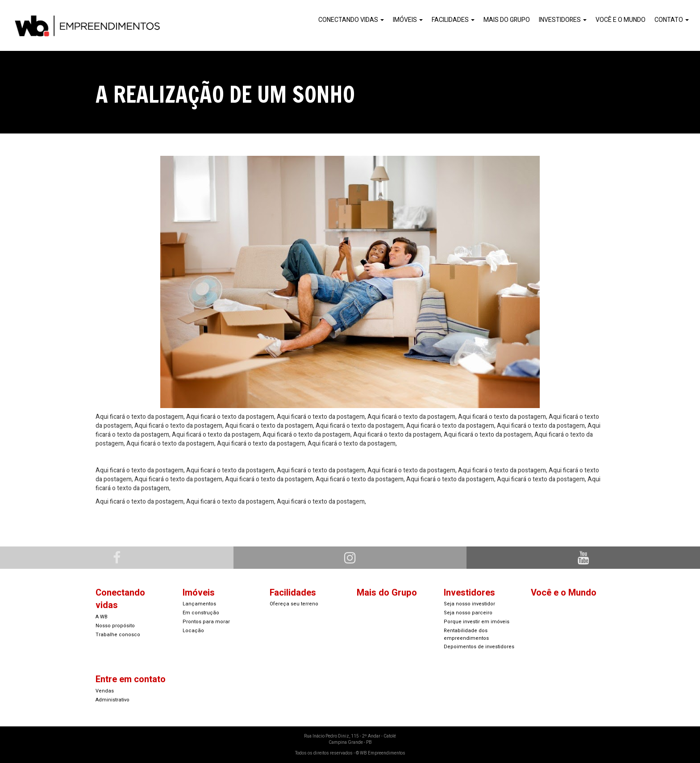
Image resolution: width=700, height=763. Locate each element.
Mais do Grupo (507, 20)
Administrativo (112, 700)
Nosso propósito (115, 626)
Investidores (563, 20)
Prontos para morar (206, 622)
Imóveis (408, 20)
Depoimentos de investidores (479, 647)
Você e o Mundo (621, 20)
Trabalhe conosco (118, 635)
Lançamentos (199, 604)
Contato (672, 20)
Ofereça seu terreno (294, 604)
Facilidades (453, 20)
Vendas (105, 691)
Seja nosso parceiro (468, 613)
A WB (102, 617)
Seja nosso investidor (469, 604)
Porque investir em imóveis (477, 622)
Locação (193, 631)
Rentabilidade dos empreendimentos (466, 634)
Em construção (201, 613)
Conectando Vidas (351, 20)
